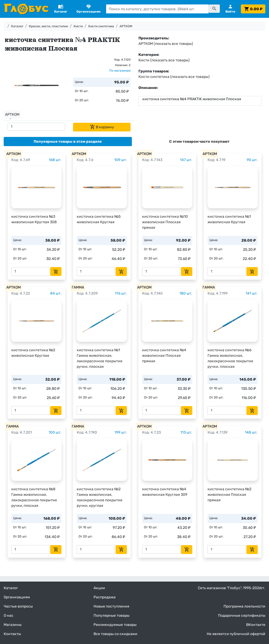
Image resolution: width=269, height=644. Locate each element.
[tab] (68, 142)
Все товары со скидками (115, 634)
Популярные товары (112, 616)
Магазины (13, 625)
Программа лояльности (244, 606)
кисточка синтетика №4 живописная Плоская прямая (164, 356)
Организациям (17, 597)
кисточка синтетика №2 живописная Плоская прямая (229, 495)
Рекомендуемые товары (115, 625)
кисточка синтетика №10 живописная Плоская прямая (165, 222)
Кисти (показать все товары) (164, 60)
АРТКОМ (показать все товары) (166, 44)
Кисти (78, 26)
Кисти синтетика (101, 26)
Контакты (12, 634)
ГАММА (78, 287)
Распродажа (105, 597)
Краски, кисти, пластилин (48, 26)
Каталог (17, 26)
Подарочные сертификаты (242, 616)
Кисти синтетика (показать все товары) (174, 77)
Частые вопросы (18, 606)
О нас (9, 616)
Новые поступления (111, 606)
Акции (99, 588)
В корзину (102, 127)
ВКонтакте (256, 625)
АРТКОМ (126, 26)
